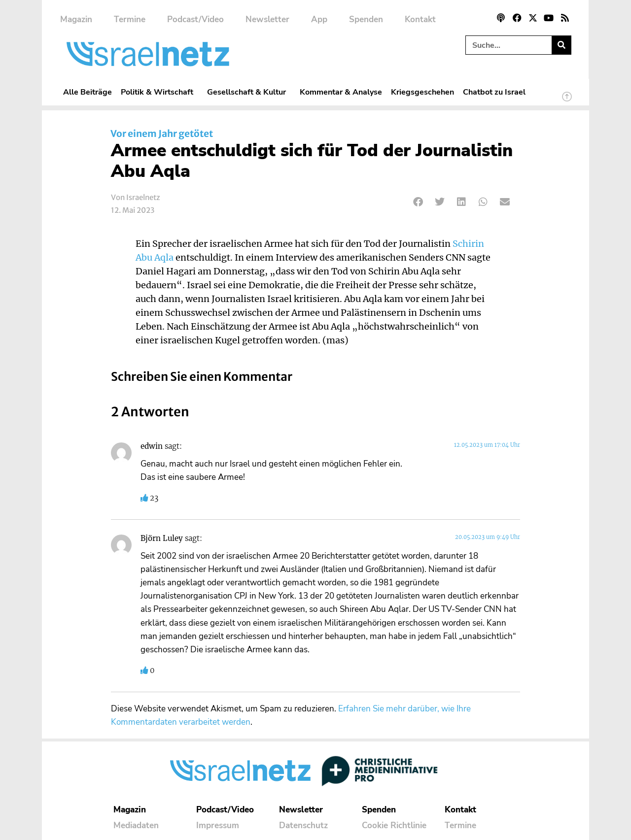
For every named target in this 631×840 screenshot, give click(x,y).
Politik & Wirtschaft (159, 92)
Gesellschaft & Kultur (249, 92)
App (319, 19)
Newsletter (267, 19)
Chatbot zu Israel (494, 92)
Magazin (76, 19)
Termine (130, 19)
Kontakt (420, 19)
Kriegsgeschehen (422, 92)
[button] (418, 202)
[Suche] (561, 45)
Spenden (366, 19)
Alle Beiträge (88, 92)
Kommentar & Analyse (341, 92)
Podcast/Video (195, 19)
